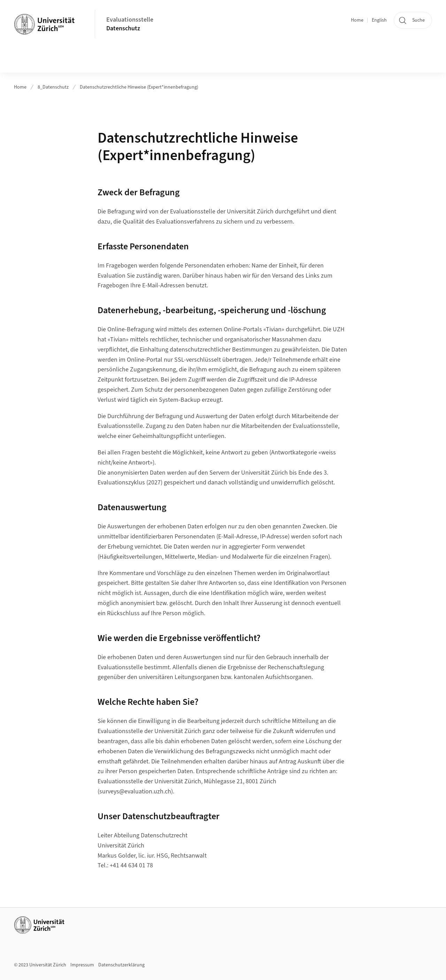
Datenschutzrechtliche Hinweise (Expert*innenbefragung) (139, 87)
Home (357, 20)
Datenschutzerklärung (121, 965)
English (379, 20)
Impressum (82, 965)
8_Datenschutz (53, 87)
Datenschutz (123, 28)
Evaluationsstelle (130, 20)
